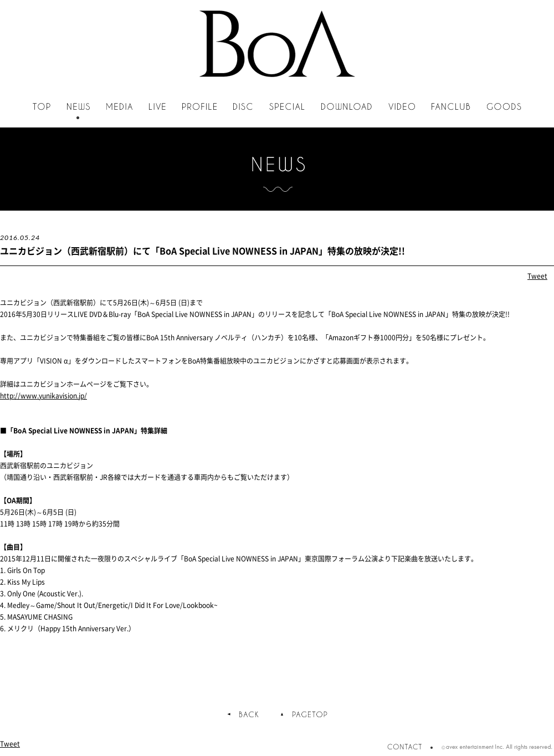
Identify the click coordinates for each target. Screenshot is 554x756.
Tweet (537, 276)
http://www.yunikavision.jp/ (43, 396)
